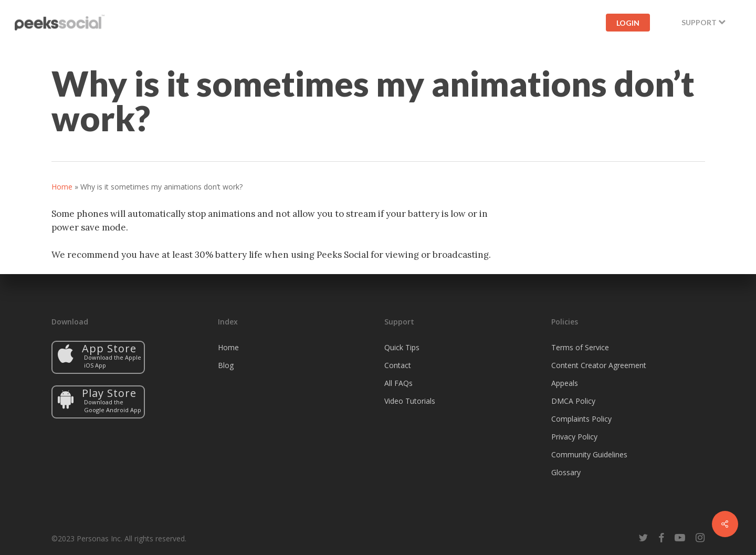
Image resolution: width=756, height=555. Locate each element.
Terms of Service (580, 347)
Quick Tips (402, 347)
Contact (398, 365)
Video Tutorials (410, 401)
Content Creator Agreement (599, 365)
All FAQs (398, 383)
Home (62, 187)
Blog (226, 365)
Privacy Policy (574, 437)
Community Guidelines (589, 454)
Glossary (566, 472)
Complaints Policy (581, 419)
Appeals (565, 383)
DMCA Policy (573, 401)
